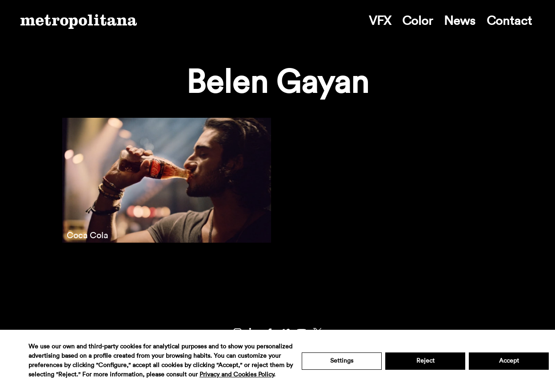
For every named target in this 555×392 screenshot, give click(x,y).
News (460, 21)
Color (417, 21)
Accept (509, 361)
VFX (380, 21)
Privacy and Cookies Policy (237, 375)
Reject (425, 361)
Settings (342, 361)
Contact (509, 21)
